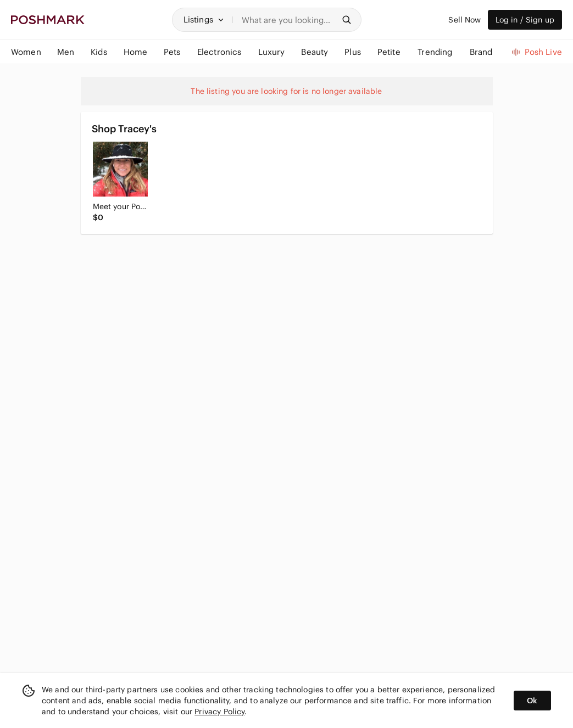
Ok (532, 701)
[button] (204, 20)
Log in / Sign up (525, 20)
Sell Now (464, 20)
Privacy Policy (219, 712)
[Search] (288, 20)
